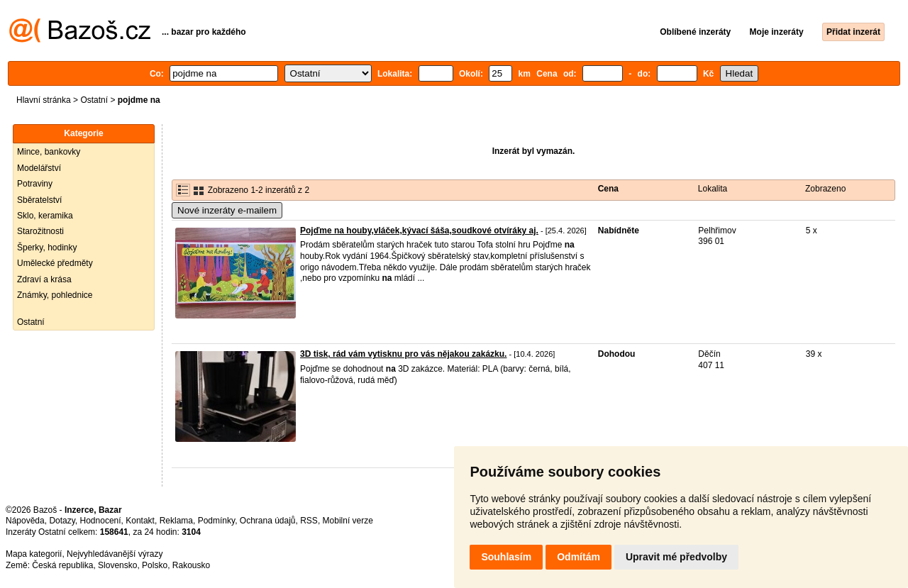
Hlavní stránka (44, 100)
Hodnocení (101, 521)
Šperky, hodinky (47, 248)
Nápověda (25, 521)
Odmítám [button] (578, 557)
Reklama (176, 521)
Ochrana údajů (268, 521)
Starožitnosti (40, 231)
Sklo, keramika (45, 216)
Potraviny (35, 184)
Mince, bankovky (49, 152)
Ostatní (94, 100)
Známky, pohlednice (55, 295)
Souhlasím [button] (506, 557)
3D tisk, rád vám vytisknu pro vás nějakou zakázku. (403, 354)
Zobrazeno (825, 189)
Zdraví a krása (44, 279)
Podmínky (216, 521)
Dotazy (62, 521)
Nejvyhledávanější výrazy (115, 554)
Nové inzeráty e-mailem (227, 210)
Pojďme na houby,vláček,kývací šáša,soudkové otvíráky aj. (419, 231)
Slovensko (117, 565)
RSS (309, 521)
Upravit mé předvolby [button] (676, 557)
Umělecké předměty (55, 263)
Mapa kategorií (34, 554)
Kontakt (140, 521)
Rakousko (191, 565)
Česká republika (62, 565)
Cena (608, 189)
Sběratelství (39, 200)
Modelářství (39, 168)
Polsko (155, 565)
